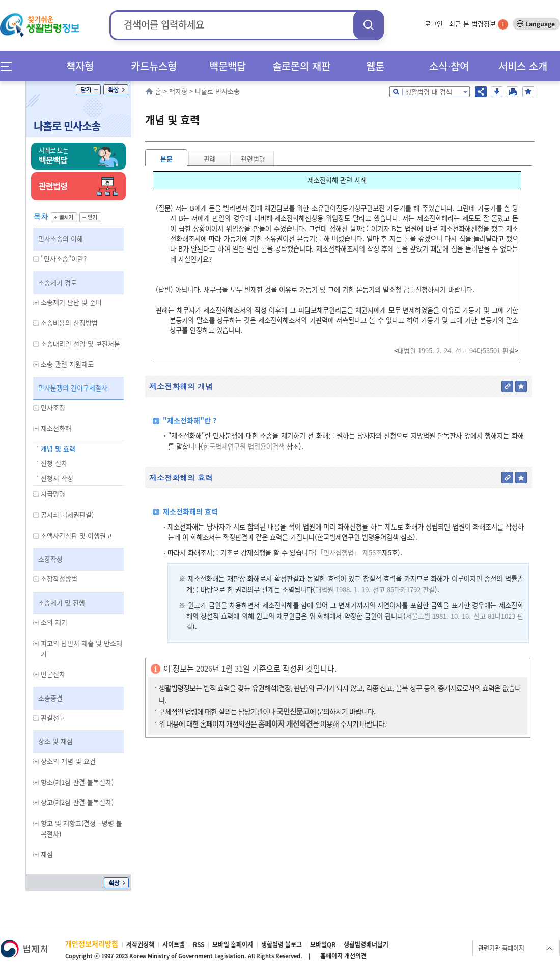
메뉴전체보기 (9, 66)
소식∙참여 (449, 66)
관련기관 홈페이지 (501, 948)
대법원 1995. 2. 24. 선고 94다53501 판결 (456, 351)
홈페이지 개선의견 (343, 956)
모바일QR (323, 944)
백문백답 (228, 66)
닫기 (88, 90)
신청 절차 (54, 463)
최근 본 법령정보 (479, 24)
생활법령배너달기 (366, 944)
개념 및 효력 (58, 448)
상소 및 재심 (55, 741)
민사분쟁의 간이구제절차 (73, 388)
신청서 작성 (57, 478)
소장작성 (50, 559)
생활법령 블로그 (282, 944)
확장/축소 (116, 90)
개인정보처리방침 (92, 943)
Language (540, 24)
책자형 (80, 66)
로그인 (434, 24)
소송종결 (50, 698)
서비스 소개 (523, 66)
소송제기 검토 (58, 282)
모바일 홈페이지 (233, 944)
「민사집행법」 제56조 (349, 553)
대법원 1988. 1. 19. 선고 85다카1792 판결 (375, 589)
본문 (166, 159)
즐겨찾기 (528, 92)
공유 (481, 92)
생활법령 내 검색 (429, 91)
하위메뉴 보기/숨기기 (36, 259)
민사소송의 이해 (61, 239)
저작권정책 (140, 944)
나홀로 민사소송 (67, 126)
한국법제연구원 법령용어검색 (244, 446)
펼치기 (64, 217)
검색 (369, 25)
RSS (199, 944)
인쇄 (512, 92)
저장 (497, 92)
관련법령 (253, 159)
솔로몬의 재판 (301, 66)
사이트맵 (174, 944)
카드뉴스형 (154, 66)
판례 (210, 159)
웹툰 (375, 66)
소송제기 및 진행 (62, 603)
